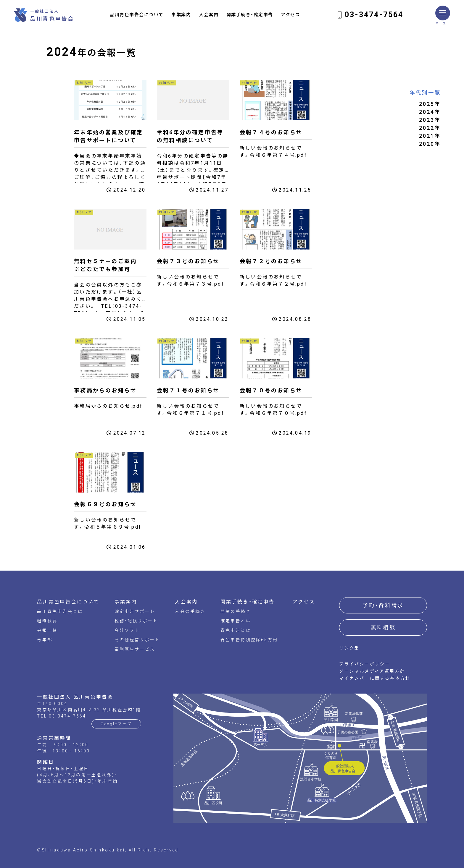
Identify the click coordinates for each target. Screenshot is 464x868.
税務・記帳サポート (136, 621)
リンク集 (349, 648)
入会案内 (209, 15)
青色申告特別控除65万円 (249, 640)
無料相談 (383, 627)
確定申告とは (236, 621)
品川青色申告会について (137, 15)
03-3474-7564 (374, 15)
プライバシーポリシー (365, 664)
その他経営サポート (137, 640)
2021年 (430, 136)
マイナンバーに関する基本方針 (375, 678)
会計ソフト (127, 630)
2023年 (430, 120)
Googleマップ (116, 724)
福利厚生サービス (135, 649)
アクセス (290, 15)
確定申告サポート (135, 611)
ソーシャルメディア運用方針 (372, 671)
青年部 (45, 640)
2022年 (430, 128)
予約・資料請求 (383, 605)
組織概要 (47, 621)
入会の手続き (190, 611)
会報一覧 (47, 630)
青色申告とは (236, 630)
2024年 (430, 112)
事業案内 (181, 15)
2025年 (430, 104)
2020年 (430, 144)
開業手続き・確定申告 (250, 15)
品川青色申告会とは (60, 611)
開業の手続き (236, 611)
